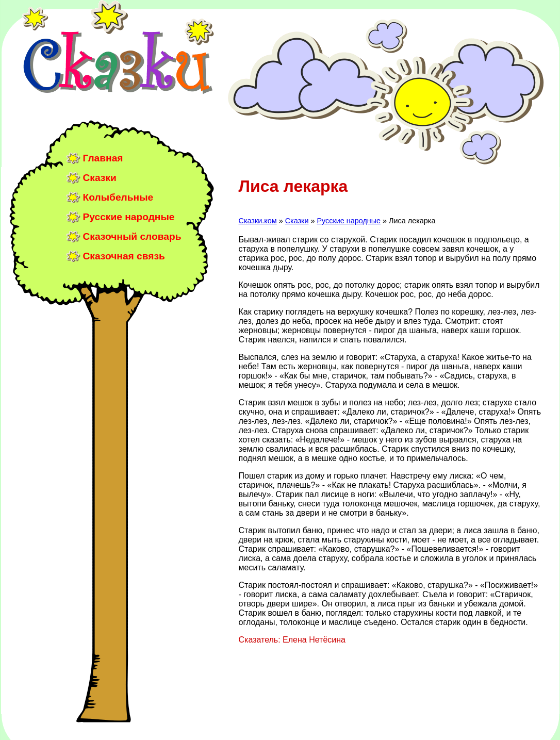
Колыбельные (118, 197)
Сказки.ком (258, 221)
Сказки (100, 178)
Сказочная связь (124, 256)
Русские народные (129, 217)
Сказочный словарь (132, 236)
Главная (103, 158)
